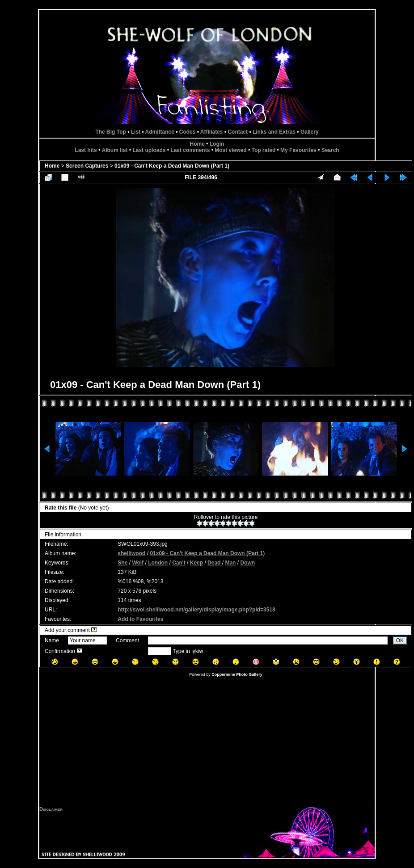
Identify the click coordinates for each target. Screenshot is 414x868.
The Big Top (110, 132)
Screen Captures (87, 166)
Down (247, 563)
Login (217, 144)
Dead (214, 563)
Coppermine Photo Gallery (237, 674)
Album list (115, 150)
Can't (179, 563)
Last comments (190, 150)
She (123, 563)
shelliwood (131, 553)
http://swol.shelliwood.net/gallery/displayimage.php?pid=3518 (196, 610)
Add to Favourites (140, 619)
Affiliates (212, 132)
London (158, 563)
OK (400, 640)
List (136, 132)
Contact (238, 132)
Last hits (86, 150)
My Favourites (298, 150)
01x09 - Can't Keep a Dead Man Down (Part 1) (172, 166)
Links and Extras (274, 132)
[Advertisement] (207, 744)
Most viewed (230, 150)
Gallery (310, 132)
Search (330, 150)
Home (197, 144)
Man (230, 563)
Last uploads (149, 150)
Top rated (263, 150)
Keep (196, 563)
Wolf (138, 563)
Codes (188, 132)
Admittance (160, 132)
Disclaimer (51, 809)
